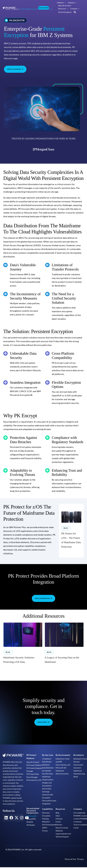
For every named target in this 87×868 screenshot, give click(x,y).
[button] (75, 12)
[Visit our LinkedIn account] (6, 826)
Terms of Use (70, 867)
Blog (66, 536)
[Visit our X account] (17, 826)
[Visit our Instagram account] (22, 826)
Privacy (80, 867)
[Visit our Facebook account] (11, 826)
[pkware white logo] (9, 8)
